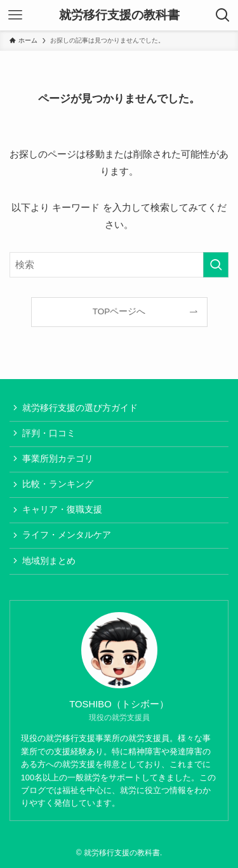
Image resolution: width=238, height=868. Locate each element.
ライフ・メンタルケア (67, 535)
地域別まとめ (49, 561)
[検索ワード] (119, 265)
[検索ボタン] (223, 15)
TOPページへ (119, 311)
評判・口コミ (49, 433)
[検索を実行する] (216, 265)
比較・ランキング (58, 484)
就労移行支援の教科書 (119, 16)
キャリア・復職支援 (62, 510)
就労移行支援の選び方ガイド (80, 408)
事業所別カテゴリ (58, 459)
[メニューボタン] (15, 15)
